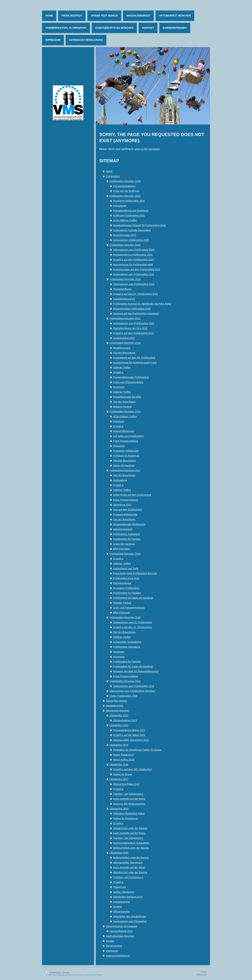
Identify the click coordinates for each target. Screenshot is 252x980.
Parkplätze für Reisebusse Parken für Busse (137, 750)
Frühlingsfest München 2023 (125, 279)
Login (204, 972)
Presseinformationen (124, 186)
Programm (119, 387)
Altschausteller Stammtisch (128, 863)
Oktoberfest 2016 (119, 809)
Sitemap (66, 972)
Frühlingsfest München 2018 (125, 412)
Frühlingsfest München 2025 (125, 196)
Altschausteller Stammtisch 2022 (131, 740)
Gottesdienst (120, 480)
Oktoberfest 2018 (119, 764)
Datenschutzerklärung (118, 956)
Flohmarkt (119, 421)
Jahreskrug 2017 (122, 505)
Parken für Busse (123, 774)
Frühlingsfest (113, 176)
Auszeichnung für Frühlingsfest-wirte (133, 265)
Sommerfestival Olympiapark (122, 926)
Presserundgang (122, 583)
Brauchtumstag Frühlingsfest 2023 (132, 309)
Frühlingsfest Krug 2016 (126, 578)
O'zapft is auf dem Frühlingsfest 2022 (133, 333)
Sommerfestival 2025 (121, 931)
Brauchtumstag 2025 (125, 235)
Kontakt (110, 941)
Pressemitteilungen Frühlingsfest (131, 377)
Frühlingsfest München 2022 (125, 318)
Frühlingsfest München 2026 (125, 181)
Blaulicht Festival (122, 407)
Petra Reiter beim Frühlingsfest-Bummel (135, 573)
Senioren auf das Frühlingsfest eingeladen (136, 314)
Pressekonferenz (122, 289)
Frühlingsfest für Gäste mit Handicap (133, 598)
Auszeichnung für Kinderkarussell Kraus (135, 363)
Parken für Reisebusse (126, 818)
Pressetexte (120, 206)
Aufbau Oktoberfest (124, 892)
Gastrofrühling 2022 (124, 338)
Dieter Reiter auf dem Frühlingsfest (132, 495)
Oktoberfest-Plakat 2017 (126, 784)
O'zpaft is (118, 426)
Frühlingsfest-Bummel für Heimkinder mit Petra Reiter (142, 304)
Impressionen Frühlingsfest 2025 (131, 240)
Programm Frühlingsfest (126, 588)
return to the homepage (147, 149)
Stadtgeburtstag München (120, 936)
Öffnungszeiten (121, 912)
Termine (118, 907)
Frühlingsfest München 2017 (125, 470)
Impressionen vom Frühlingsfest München (132, 691)
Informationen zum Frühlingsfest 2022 (134, 323)
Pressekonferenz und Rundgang (131, 211)
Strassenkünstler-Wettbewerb (129, 524)
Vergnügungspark (123, 529)
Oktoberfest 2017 (119, 779)
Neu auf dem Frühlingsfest (128, 510)
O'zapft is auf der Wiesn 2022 (129, 735)
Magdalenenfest (115, 706)
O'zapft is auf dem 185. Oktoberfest (132, 769)
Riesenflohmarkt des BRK (127, 397)
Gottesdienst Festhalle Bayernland (132, 230)
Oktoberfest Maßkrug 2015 (128, 897)
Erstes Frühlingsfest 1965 (123, 696)
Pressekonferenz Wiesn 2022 (129, 730)
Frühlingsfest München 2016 (125, 554)
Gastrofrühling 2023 (124, 299)
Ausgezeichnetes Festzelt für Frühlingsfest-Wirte (140, 225)
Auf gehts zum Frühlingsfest (128, 436)
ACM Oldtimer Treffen (125, 416)
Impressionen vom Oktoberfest (130, 921)
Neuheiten (119, 652)
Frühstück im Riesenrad (126, 456)
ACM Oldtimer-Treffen (125, 220)
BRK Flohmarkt (122, 549)
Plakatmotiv (120, 887)
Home (109, 171)
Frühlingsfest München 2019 (125, 343)
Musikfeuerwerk (122, 348)
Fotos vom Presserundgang (128, 382)
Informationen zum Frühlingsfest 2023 (134, 284)
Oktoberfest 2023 (119, 715)
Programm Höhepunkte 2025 (129, 201)
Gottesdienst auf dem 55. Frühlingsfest (134, 358)
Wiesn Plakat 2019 (123, 755)
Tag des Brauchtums (124, 353)
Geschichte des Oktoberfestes (130, 916)
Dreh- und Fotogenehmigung (129, 608)
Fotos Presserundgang (126, 441)
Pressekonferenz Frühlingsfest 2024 (133, 255)
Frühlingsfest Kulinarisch (127, 534)
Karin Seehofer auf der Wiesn (129, 799)
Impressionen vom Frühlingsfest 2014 (134, 686)
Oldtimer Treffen (122, 367)
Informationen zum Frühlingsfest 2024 (134, 250)
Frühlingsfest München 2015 (125, 617)
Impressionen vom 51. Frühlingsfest (133, 622)
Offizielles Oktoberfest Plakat (129, 814)
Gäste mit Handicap (124, 465)
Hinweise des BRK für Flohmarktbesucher (136, 671)
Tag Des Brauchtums (125, 461)
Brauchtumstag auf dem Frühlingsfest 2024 (137, 269)
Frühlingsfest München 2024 (125, 245)
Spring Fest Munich (116, 701)
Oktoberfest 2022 (119, 725)
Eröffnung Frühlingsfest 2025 (129, 216)
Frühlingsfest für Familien (127, 539)
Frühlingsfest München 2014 (125, 681)
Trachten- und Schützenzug (128, 794)
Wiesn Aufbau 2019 (124, 760)
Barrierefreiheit (114, 946)
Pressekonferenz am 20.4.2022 (130, 328)
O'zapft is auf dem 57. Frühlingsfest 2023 (136, 294)
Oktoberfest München (118, 711)
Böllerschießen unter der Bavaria (131, 848)
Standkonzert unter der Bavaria (130, 828)
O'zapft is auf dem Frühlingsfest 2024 (133, 260)
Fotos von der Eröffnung (126, 191)
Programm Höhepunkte (126, 451)
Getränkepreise (122, 902)
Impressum (112, 951)
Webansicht (201, 974)
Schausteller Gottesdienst (127, 642)
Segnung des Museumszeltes (129, 804)
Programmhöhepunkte (125, 515)
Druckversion (53, 972)
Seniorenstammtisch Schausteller (131, 843)
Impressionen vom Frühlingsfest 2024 (134, 274)
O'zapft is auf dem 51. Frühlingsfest (132, 627)
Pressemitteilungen (124, 431)
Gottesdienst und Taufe (126, 568)
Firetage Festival (122, 603)
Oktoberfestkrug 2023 (125, 720)
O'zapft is (118, 372)
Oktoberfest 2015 (119, 853)
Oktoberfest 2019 (119, 745)
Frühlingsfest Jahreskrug (127, 647)
